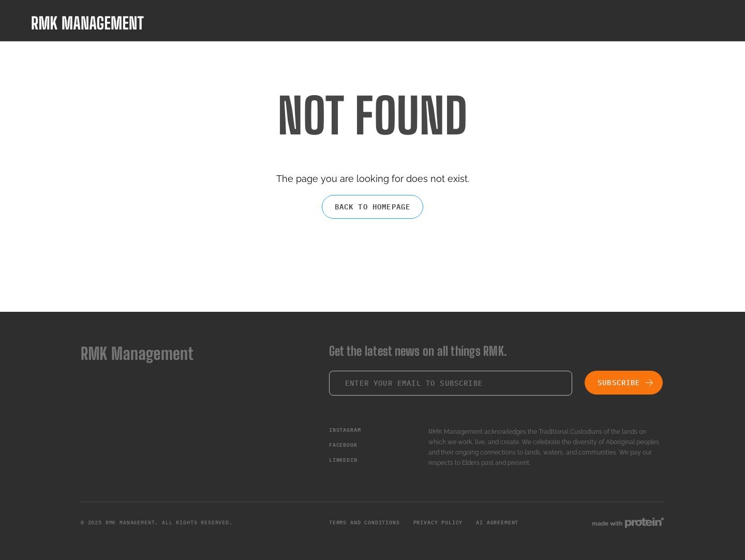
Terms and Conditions (364, 523)
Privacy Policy (438, 523)
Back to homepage (373, 207)
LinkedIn (343, 460)
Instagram (345, 430)
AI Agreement (497, 523)
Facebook (343, 445)
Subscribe (619, 383)
